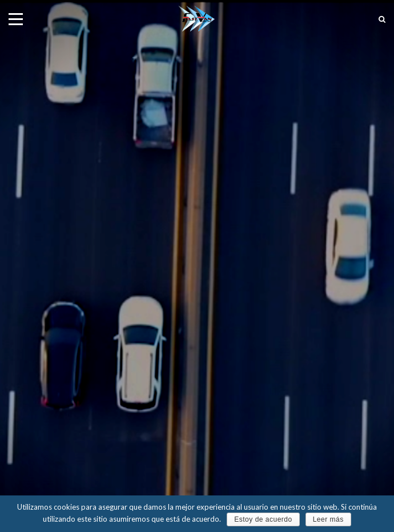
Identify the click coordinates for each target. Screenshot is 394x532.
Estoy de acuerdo (263, 519)
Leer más (328, 519)
